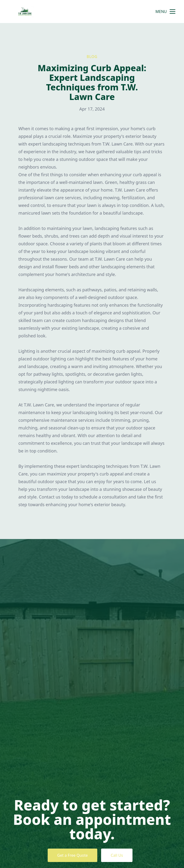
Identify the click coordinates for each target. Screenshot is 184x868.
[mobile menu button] (172, 12)
